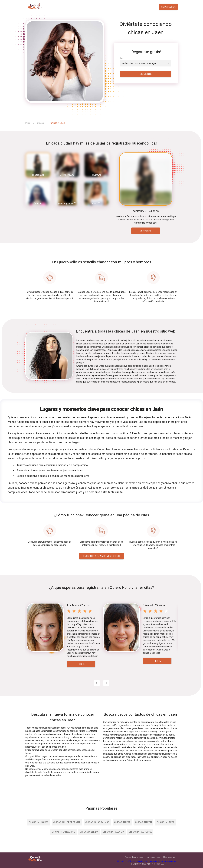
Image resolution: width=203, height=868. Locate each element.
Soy (122, 58)
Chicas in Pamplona (140, 832)
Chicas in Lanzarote (63, 832)
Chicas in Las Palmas (97, 822)
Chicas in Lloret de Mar (67, 822)
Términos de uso (153, 857)
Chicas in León (143, 822)
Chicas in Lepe (122, 822)
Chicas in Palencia (113, 832)
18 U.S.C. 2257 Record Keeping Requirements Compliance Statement (147, 861)
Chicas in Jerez (165, 822)
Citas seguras (169, 857)
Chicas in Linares (39, 822)
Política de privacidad (134, 857)
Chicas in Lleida (89, 832)
